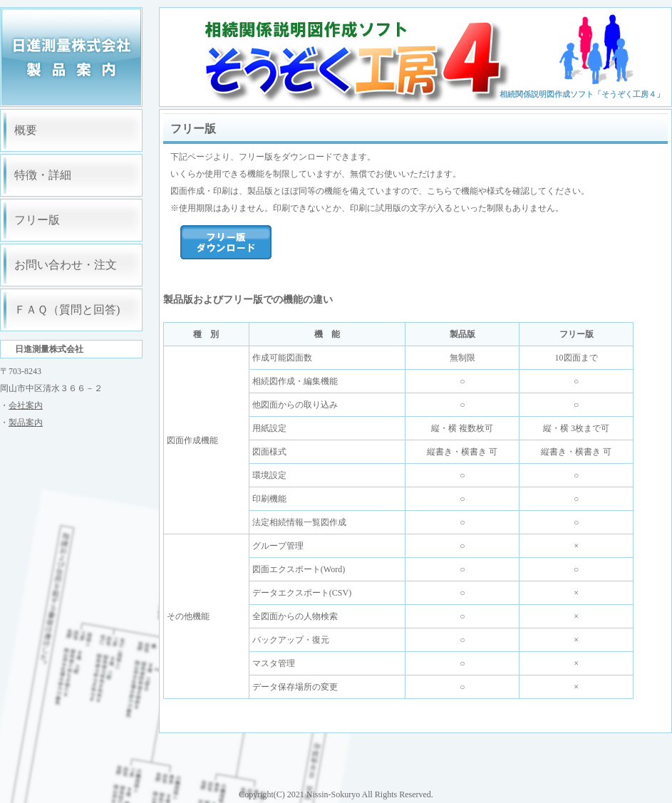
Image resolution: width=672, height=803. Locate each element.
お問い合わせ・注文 (66, 265)
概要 (26, 130)
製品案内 (26, 423)
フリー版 (37, 220)
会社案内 (26, 405)
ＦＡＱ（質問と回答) (67, 310)
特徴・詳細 (43, 175)
